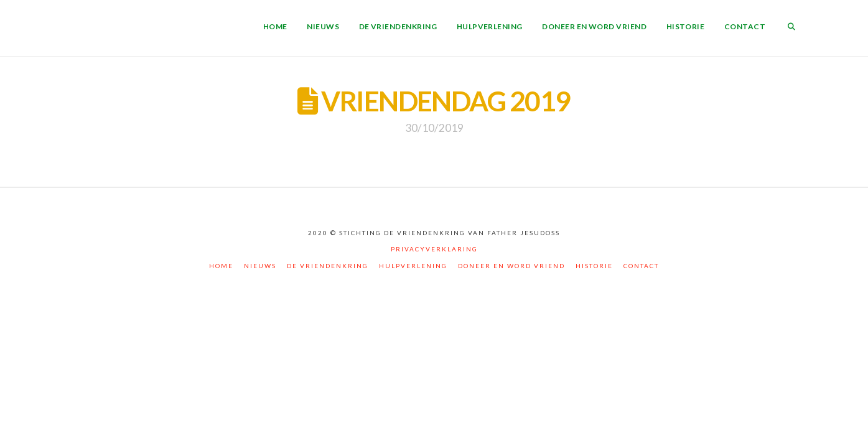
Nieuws (260, 266)
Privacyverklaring (434, 249)
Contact (641, 266)
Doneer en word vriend (511, 266)
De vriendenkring (328, 266)
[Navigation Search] (791, 28)
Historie (594, 266)
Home (221, 266)
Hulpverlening (413, 266)
